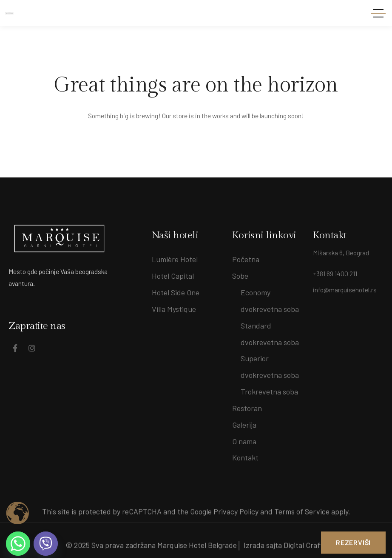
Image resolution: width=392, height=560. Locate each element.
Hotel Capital (173, 276)
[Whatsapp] (18, 544)
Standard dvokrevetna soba (270, 334)
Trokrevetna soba (269, 393)
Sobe (240, 276)
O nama (244, 443)
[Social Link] (15, 348)
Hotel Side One (176, 293)
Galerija (244, 426)
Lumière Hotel (175, 259)
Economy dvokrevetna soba (270, 301)
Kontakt (245, 460)
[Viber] (46, 544)
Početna (246, 259)
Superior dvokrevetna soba (270, 367)
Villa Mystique (174, 309)
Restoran (247, 409)
